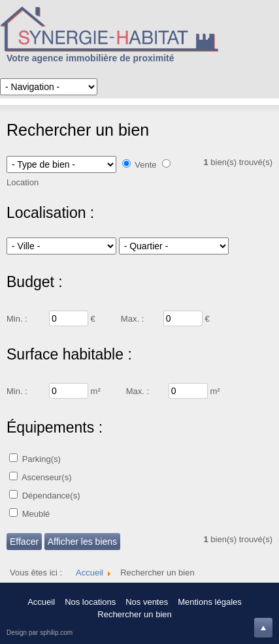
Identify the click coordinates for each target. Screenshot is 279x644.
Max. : (132, 319)
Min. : (17, 319)
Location (23, 182)
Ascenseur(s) (47, 477)
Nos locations (90, 602)
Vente (145, 165)
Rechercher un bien (134, 614)
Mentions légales (210, 602)
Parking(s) (41, 459)
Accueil (41, 602)
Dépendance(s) (51, 496)
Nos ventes (147, 602)
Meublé (36, 514)
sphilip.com (56, 633)
